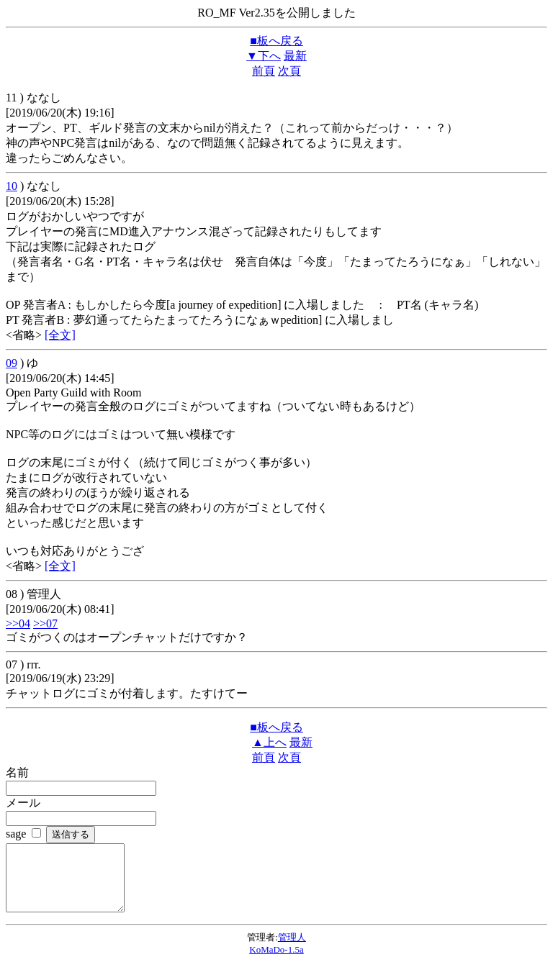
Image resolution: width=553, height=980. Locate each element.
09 (12, 363)
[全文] (60, 335)
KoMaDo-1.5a (276, 962)
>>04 (18, 623)
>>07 (45, 623)
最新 (295, 56)
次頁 (289, 71)
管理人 (292, 950)
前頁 (264, 71)
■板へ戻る (276, 41)
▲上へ (269, 742)
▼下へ (264, 56)
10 (12, 186)
